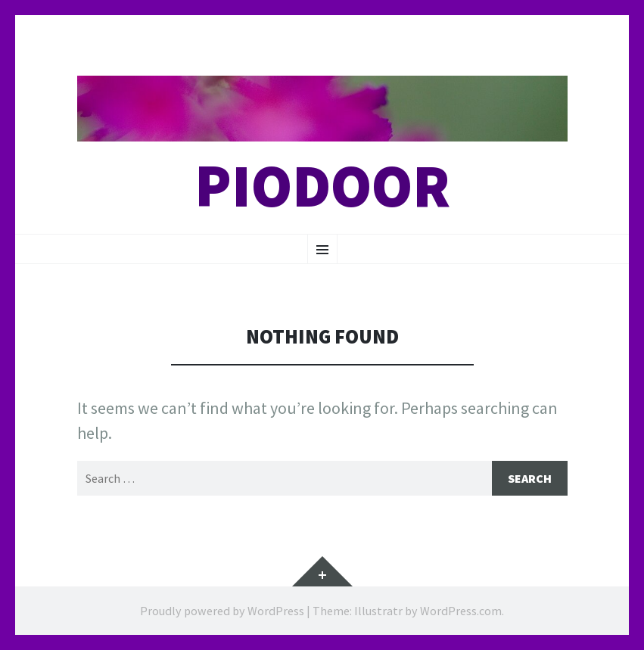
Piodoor (322, 186)
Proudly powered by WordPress (222, 611)
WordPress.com (461, 611)
